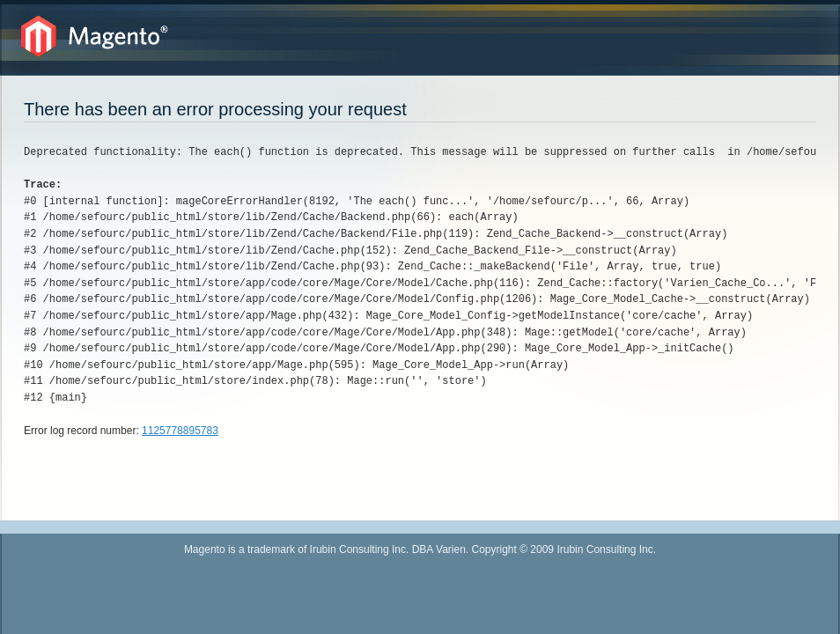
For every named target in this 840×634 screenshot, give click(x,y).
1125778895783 (180, 431)
